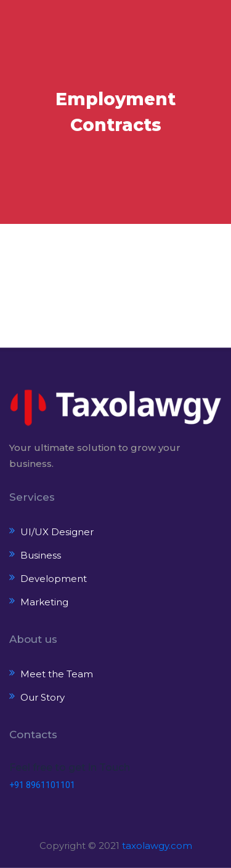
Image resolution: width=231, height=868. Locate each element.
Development (54, 579)
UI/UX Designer (57, 532)
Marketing (44, 602)
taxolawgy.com (157, 846)
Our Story (43, 697)
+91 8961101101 (42, 785)
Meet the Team (57, 674)
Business (41, 555)
